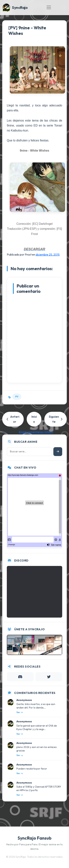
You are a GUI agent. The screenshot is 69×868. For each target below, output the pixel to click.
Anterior (13, 419)
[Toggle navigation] (49, 7)
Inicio (34, 419)
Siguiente (56, 419)
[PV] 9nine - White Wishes (27, 30)
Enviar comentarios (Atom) (36, 432)
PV (17, 396)
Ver (20, 712)
